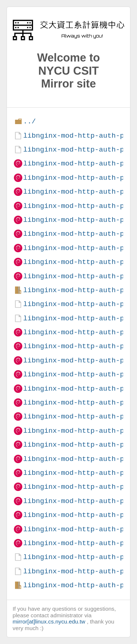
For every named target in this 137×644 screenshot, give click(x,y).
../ (29, 121)
